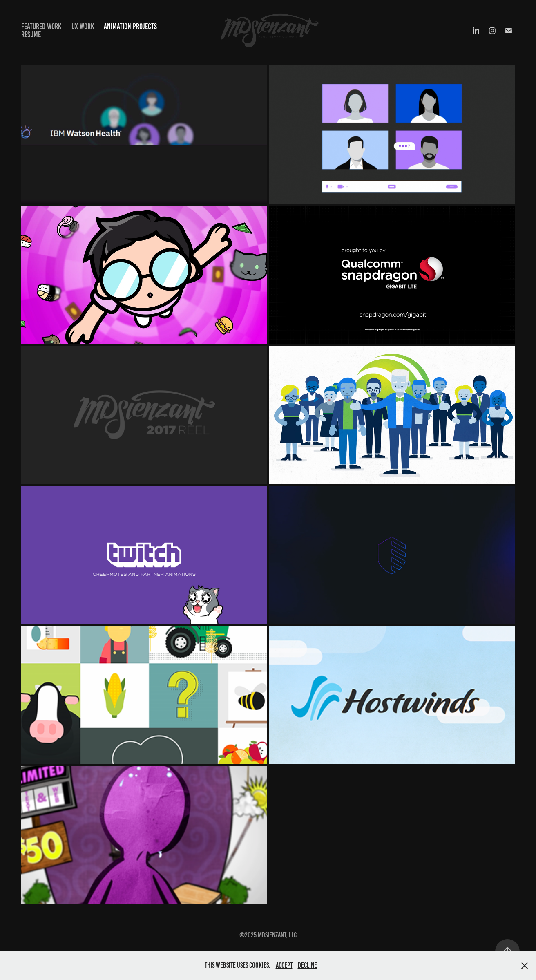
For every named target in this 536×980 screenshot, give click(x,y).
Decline (307, 965)
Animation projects (130, 26)
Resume (31, 35)
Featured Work (41, 26)
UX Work (83, 26)
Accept (284, 965)
